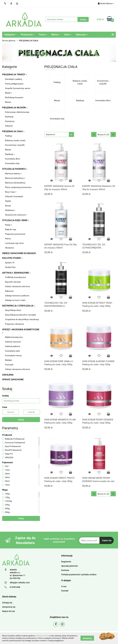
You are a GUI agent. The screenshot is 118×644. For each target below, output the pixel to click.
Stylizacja (82, 35)
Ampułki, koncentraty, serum (18, 88)
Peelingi (8, 136)
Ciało (68, 35)
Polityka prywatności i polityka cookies (79, 575)
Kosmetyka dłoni (13, 159)
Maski (8, 93)
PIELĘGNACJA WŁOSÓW (15, 108)
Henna (8, 239)
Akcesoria (9, 248)
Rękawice (9, 291)
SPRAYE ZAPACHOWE (13, 380)
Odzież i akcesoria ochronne (17, 286)
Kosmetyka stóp (12, 163)
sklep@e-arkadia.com (20, 583)
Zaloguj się (7, 603)
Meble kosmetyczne (14, 337)
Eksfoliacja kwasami (14, 97)
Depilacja (10, 154)
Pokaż (21, 518)
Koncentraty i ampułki (15, 145)
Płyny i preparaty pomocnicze (18, 187)
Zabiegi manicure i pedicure (17, 296)
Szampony (10, 121)
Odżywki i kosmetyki (14, 196)
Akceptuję (87, 638)
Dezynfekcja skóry (13, 310)
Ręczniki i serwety (13, 282)
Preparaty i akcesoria (14, 324)
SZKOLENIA (8, 375)
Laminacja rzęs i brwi (14, 243)
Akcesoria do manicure (16, 215)
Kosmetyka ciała (12, 351)
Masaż (8, 102)
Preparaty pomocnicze (15, 234)
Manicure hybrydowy (15, 178)
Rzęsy (8, 225)
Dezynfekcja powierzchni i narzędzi (20, 315)
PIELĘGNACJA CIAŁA (13, 131)
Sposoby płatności (70, 566)
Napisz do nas (9, 611)
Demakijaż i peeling (13, 79)
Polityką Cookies (42, 636)
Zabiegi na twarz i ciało (15, 300)
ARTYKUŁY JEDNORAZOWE (16, 273)
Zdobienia (10, 210)
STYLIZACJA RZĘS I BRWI (16, 220)
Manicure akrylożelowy (15, 183)
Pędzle (8, 201)
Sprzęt (8, 206)
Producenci (28, 35)
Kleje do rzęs (11, 229)
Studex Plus (10, 267)
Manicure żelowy (13, 174)
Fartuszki (9, 365)
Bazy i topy (11, 192)
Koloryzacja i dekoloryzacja (17, 112)
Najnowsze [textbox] (50, 134)
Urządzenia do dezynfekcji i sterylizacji (22, 319)
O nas (64, 586)
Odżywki (9, 126)
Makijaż (8, 360)
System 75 (10, 263)
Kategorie (10, 35)
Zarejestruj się (9, 607)
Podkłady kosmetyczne (15, 277)
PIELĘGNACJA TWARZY (15, 75)
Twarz (43, 35)
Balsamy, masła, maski (15, 140)
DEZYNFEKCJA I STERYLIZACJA (19, 306)
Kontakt (65, 591)
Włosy (56, 35)
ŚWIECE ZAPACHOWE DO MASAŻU (19, 253)
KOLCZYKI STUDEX (12, 258)
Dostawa (65, 570)
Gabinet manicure (13, 342)
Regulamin (66, 562)
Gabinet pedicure (13, 346)
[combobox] (59, 134)
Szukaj (21, 420)
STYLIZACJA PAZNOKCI (15, 169)
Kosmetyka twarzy (13, 355)
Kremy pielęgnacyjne (14, 84)
